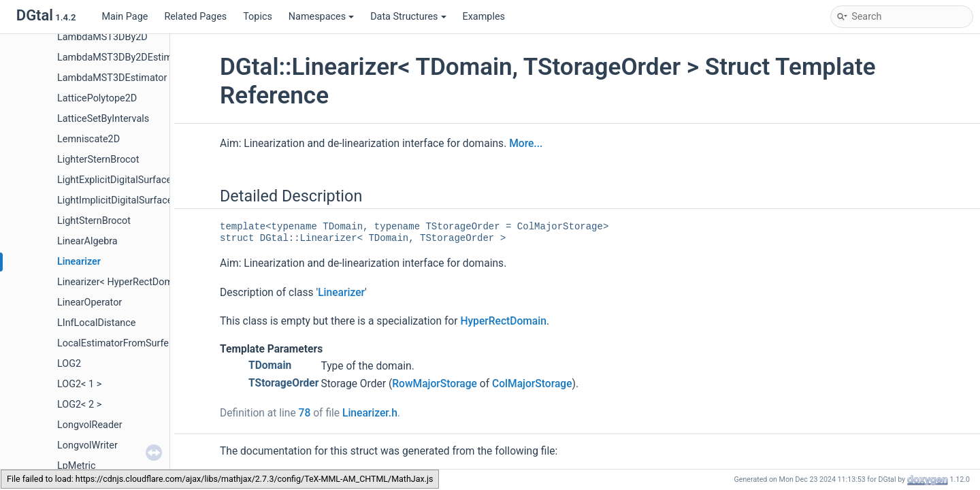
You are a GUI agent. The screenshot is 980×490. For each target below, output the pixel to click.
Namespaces (321, 17)
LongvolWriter (87, 445)
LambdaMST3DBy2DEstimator (124, 58)
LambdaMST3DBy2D (102, 37)
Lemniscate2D (88, 139)
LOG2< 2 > (79, 405)
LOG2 (69, 364)
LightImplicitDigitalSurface (115, 200)
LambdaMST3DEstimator (112, 78)
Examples (484, 17)
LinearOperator (89, 303)
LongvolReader (90, 425)
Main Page (125, 17)
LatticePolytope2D (97, 98)
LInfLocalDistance (96, 323)
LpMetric (77, 466)
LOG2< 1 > (79, 384)
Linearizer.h (370, 413)
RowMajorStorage (435, 384)
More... (526, 144)
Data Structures (408, 17)
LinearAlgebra (87, 241)
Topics (258, 17)
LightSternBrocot (94, 221)
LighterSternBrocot (98, 160)
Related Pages (195, 17)
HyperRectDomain (503, 321)
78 (305, 413)
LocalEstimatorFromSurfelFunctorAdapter (148, 343)
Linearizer (79, 262)
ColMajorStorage (532, 384)
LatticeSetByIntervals (103, 119)
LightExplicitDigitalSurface (114, 180)
